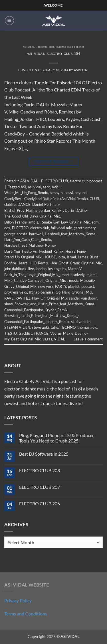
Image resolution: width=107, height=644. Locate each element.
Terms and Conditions (26, 614)
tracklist (25, 333)
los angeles (57, 269)
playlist (74, 286)
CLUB (94, 199)
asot (46, 187)
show (9, 304)
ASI (23, 187)
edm (95, 222)
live (31, 269)
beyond (80, 193)
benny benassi (61, 193)
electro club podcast (70, 47)
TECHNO (68, 327)
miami (91, 275)
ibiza (61, 257)
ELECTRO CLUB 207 (40, 487)
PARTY (61, 286)
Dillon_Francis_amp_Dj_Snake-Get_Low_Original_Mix (47, 222)
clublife (10, 204)
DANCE (24, 204)
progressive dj (16, 292)
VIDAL (59, 339)
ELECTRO (20, 228)
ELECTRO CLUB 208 (40, 470)
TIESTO (11, 333)
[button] (9, 21)
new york (46, 286)
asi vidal (35, 187)
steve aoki (40, 327)
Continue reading (54, 161)
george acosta (16, 234)
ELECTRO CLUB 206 (40, 504)
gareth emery (85, 228)
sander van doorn (83, 298)
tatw (54, 327)
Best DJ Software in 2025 (44, 454)
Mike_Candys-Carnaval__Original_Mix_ (36, 280)
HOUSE (50, 257)
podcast (88, 286)
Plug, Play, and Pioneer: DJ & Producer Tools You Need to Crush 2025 (56, 438)
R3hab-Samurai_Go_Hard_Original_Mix (60, 292)
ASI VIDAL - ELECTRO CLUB (39, 47)
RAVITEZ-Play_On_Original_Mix (41, 298)
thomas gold (87, 327)
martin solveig (73, 275)
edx (7, 228)
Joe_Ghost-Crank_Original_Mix (77, 263)
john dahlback (15, 269)
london (41, 269)
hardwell (36, 234)
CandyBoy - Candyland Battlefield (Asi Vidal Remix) (46, 199)
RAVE (9, 298)
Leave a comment (88, 339)
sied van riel (81, 322)
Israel (71, 257)
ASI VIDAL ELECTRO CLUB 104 (54, 54)
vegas (47, 339)
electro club (40, 228)
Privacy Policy (18, 600)
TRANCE (41, 333)
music (74, 280)
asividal (81, 70)
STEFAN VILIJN (17, 327)
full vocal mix (61, 228)
